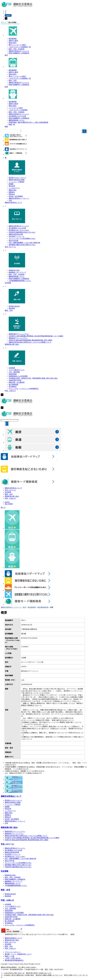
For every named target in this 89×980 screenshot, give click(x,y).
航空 (6, 55)
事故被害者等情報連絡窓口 (14, 960)
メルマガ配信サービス (17, 370)
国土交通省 (9, 504)
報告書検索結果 (43, 607)
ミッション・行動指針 (17, 182)
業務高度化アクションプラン (19, 334)
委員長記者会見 (14, 306)
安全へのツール (10, 247)
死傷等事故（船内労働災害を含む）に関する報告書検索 (28, 122)
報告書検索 (13, 39)
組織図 (11, 184)
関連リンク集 (9, 956)
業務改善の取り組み (12, 344)
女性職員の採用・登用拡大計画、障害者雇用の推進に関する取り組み (33, 378)
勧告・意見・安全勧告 (17, 49)
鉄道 (6, 87)
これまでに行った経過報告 (18, 110)
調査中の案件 (13, 41)
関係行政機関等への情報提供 (19, 53)
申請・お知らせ (10, 391)
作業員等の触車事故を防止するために (22, 232)
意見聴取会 (13, 387)
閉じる (3, 507)
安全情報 (8, 283)
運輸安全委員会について (13, 203)
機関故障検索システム (17, 120)
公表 (23, 680)
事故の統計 (13, 43)
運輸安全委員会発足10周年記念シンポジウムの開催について (30, 342)
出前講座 (12, 368)
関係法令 (12, 194)
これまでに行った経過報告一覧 (20, 47)
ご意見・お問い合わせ (13, 958)
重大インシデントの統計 (17, 45)
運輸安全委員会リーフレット (19, 198)
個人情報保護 (13, 384)
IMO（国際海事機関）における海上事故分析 (24, 243)
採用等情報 (13, 374)
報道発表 (12, 308)
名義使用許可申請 (15, 380)
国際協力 (12, 192)
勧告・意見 (13, 80)
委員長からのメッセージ (17, 178)
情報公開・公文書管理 (17, 382)
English (7, 502)
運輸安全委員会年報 (16, 234)
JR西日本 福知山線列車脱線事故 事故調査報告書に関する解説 (30, 340)
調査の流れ (13, 190)
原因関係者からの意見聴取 (18, 376)
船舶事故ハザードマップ (17, 272)
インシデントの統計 (16, 108)
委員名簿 (12, 186)
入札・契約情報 (14, 372)
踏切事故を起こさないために (19, 230)
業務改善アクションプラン (18, 338)
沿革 (10, 200)
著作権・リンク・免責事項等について (18, 954)
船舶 (6, 127)
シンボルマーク (14, 188)
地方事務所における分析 (17, 116)
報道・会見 (9, 310)
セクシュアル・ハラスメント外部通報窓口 (24, 389)
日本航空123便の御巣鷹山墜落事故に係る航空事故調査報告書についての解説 (36, 336)
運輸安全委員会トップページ (11, 607)
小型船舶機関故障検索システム (20, 281)
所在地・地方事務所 (16, 196)
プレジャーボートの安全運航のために (22, 239)
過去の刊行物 (13, 241)
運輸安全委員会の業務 (17, 180)
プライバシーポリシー (13, 952)
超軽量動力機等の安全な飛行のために (22, 245)
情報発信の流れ (14, 270)
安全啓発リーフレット (17, 236)
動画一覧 (12, 124)
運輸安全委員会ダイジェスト (19, 51)
